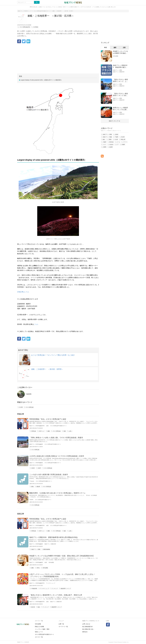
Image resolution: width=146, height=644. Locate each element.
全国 (47, 426)
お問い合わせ (86, 624)
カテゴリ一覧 (39, 637)
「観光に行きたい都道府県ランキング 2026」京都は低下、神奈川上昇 (56, 595)
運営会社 (85, 632)
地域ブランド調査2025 (56, 602)
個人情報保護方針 (88, 627)
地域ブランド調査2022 (119, 86)
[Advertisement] (58, 59)
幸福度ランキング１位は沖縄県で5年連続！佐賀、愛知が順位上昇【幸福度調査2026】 (62, 556)
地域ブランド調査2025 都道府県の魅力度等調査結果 (120, 66)
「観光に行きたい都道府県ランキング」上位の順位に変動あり (120, 81)
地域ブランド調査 (117, 70)
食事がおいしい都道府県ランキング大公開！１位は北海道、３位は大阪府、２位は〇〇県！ (120, 109)
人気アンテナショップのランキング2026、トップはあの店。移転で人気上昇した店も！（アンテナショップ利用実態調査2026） (62, 575)
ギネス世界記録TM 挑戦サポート (58, 426)
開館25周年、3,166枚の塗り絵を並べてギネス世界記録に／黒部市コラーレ (57, 493)
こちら (36, 324)
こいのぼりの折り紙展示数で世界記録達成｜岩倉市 (49, 475)
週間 (115, 47)
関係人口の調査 (39, 627)
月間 (124, 47)
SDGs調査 (51, 562)
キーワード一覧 (63, 627)
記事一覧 (61, 624)
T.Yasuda (32, 481)
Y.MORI (28, 394)
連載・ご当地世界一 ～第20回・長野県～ (47, 369)
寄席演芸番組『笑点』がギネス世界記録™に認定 (48, 419)
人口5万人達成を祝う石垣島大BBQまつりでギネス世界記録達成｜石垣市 (57, 456)
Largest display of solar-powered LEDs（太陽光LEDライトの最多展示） (41, 80)
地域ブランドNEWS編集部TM (37, 426)
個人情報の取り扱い (88, 629)
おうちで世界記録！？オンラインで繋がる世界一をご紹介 (53, 355)
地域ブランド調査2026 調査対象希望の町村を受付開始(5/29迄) (53, 537)
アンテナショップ (51, 583)
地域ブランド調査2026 (50, 544)
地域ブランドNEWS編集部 (36, 444)
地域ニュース (39, 632)
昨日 (106, 47)
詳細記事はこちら (23, 292)
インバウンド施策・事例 (42, 629)
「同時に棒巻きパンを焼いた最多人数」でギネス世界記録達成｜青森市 (56, 438)
